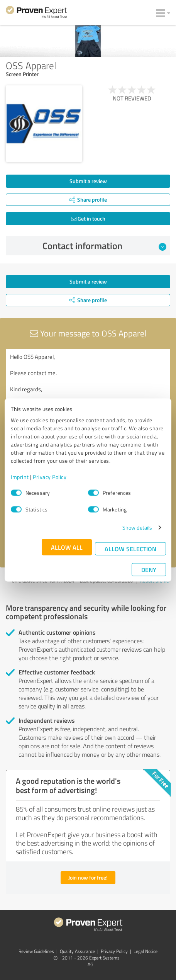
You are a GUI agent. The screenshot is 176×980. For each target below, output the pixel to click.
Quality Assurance (77, 951)
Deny (149, 570)
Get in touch (88, 218)
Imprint (20, 477)
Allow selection (130, 549)
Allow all (67, 547)
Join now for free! (88, 877)
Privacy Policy (50, 477)
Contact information (105, 246)
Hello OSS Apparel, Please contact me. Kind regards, (88, 392)
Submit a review (88, 181)
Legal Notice (146, 951)
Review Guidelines (36, 951)
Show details (137, 527)
